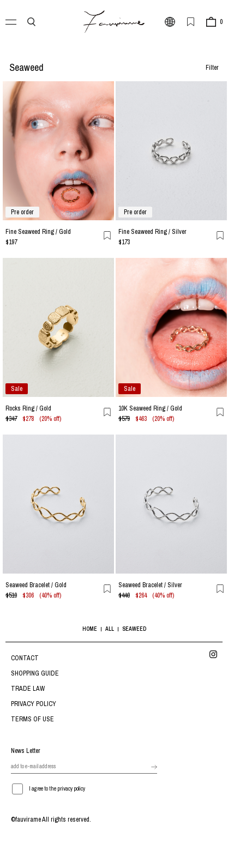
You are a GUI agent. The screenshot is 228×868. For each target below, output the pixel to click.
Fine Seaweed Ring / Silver (152, 232)
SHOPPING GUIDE (35, 673)
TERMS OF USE (32, 719)
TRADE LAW (28, 689)
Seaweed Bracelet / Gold (36, 585)
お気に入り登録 (107, 236)
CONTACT (25, 658)
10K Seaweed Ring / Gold (150, 408)
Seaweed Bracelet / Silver (150, 585)
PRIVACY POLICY (34, 704)
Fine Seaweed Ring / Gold (38, 232)
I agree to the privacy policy (57, 789)
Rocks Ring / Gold (28, 408)
